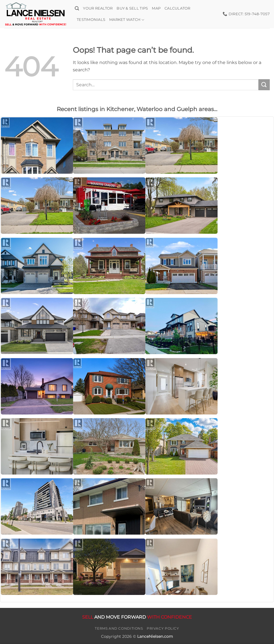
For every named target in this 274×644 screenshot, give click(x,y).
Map (156, 8)
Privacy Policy (163, 628)
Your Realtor (98, 8)
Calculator (177, 8)
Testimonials (91, 20)
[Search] (77, 8)
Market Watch (127, 20)
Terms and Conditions (119, 628)
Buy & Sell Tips (132, 8)
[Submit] (264, 85)
